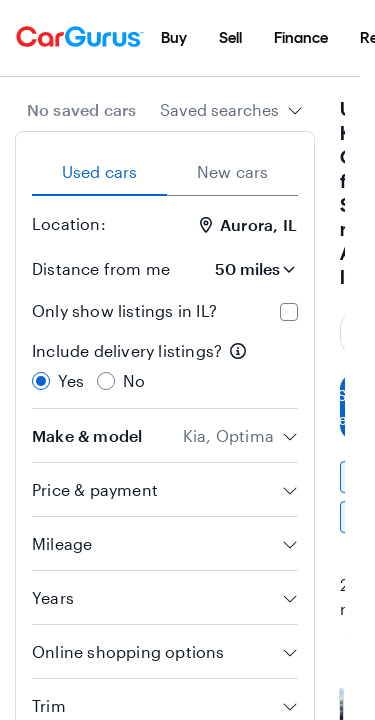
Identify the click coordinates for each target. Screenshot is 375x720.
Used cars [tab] (100, 171)
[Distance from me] (242, 269)
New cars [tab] (233, 171)
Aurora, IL (248, 224)
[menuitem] (174, 38)
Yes (71, 380)
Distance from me (101, 268)
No (134, 380)
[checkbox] (289, 312)
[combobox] (231, 110)
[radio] (41, 381)
